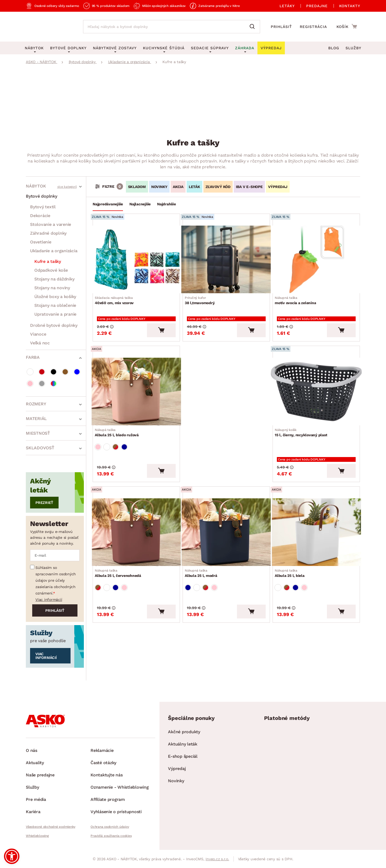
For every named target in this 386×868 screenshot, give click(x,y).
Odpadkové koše (51, 270)
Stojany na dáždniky (54, 279)
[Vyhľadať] (253, 27)
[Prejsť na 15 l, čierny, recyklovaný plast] (316, 382)
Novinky (176, 781)
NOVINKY (159, 187)
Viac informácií (49, 600)
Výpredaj (177, 769)
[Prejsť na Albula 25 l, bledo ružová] (136, 382)
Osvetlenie (41, 242)
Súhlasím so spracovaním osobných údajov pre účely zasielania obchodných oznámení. (56, 580)
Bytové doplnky (42, 196)
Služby (353, 48)
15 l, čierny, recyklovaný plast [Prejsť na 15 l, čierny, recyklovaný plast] (303, 421)
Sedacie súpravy (210, 48)
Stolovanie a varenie (51, 224)
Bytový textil (43, 207)
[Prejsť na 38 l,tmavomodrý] (226, 258)
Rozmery (36, 404)
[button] (12, 856)
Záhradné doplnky (48, 233)
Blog (334, 48)
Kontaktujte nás (106, 775)
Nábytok (36, 186)
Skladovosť (40, 448)
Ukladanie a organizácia (54, 251)
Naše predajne (40, 775)
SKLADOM (137, 187)
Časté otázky (103, 763)
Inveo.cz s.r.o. (217, 859)
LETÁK (194, 187)
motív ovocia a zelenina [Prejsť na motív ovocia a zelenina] (297, 297)
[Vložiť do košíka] (161, 322)
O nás (32, 750)
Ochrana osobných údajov (110, 827)
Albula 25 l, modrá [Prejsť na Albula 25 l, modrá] (203, 554)
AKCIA (178, 187)
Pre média (36, 799)
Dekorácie (40, 216)
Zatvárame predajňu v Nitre (219, 6)
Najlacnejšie (140, 204)
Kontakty (350, 6)
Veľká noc (40, 343)
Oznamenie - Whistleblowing (120, 787)
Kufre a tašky (48, 261)
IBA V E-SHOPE (249, 187)
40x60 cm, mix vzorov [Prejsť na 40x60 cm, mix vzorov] (116, 297)
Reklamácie (102, 750)
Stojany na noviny (52, 288)
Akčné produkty (184, 732)
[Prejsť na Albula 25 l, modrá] (226, 515)
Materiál (36, 419)
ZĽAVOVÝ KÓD (218, 187)
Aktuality (35, 763)
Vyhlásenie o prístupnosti (116, 812)
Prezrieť (44, 503)
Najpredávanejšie (108, 204)
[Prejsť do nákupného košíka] (347, 26)
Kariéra (33, 812)
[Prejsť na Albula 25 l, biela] (316, 515)
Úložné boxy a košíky (55, 297)
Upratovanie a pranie (55, 314)
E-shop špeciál (183, 756)
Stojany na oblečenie (55, 305)
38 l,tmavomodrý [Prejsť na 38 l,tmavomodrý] (202, 297)
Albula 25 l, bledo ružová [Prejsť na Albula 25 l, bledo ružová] (119, 421)
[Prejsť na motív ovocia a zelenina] (316, 258)
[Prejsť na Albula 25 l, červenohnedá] (136, 515)
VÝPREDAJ (278, 187)
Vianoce (38, 334)
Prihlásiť (281, 27)
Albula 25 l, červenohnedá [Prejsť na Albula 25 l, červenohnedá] (120, 554)
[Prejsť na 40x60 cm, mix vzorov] (136, 258)
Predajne (317, 6)
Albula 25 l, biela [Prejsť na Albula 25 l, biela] (292, 554)
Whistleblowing (37, 836)
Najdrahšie (167, 204)
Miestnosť (38, 433)
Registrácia (313, 27)
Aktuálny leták (183, 744)
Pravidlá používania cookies (111, 836)
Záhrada (245, 48)
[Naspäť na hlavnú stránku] (49, 27)
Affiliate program (108, 799)
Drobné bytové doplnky (54, 325)
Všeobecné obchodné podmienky (51, 827)
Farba (33, 357)
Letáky (287, 6)
